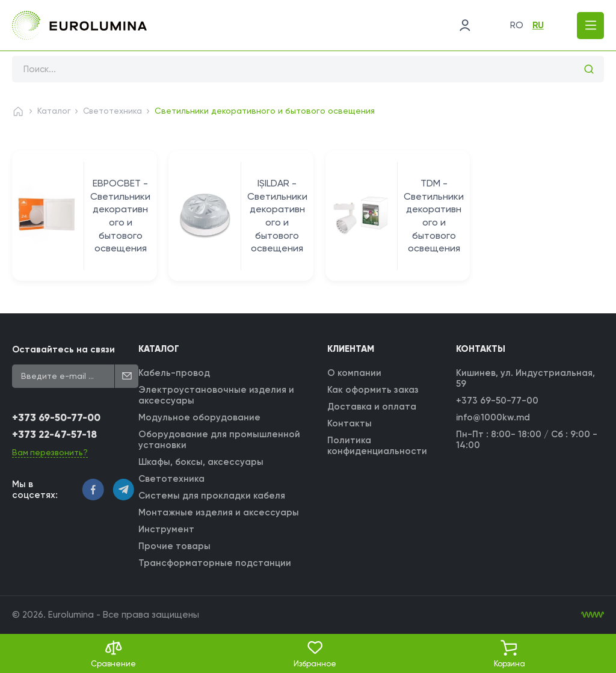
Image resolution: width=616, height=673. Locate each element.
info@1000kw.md (493, 417)
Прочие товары (175, 546)
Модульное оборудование (200, 417)
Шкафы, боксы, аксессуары (202, 462)
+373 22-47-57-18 (55, 435)
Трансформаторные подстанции (215, 563)
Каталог (54, 111)
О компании (354, 373)
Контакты (350, 423)
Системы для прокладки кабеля (212, 496)
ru (535, 25)
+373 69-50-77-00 (56, 418)
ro (514, 25)
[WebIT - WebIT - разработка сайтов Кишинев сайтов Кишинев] (593, 615)
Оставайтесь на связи (63, 349)
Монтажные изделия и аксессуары (219, 512)
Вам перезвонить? (51, 452)
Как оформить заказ (373, 390)
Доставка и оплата (372, 407)
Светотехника (114, 111)
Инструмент (167, 529)
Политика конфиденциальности (377, 446)
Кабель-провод (175, 373)
